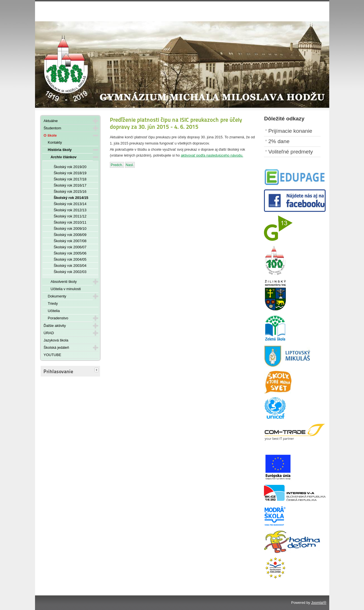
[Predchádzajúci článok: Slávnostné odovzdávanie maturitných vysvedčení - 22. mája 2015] (117, 165)
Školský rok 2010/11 (70, 222)
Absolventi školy (64, 282)
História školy (60, 150)
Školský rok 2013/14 (70, 204)
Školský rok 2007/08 (70, 241)
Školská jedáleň (56, 348)
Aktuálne (51, 121)
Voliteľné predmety (290, 152)
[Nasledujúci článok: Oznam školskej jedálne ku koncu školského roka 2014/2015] (130, 165)
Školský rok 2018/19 (70, 173)
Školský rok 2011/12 (70, 216)
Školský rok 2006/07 (70, 247)
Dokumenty (57, 296)
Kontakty (55, 142)
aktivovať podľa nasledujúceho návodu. (212, 155)
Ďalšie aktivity (55, 326)
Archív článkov (64, 157)
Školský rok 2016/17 (70, 185)
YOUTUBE (53, 355)
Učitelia (54, 311)
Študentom (53, 128)
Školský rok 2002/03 (70, 272)
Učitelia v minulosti (66, 289)
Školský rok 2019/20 (70, 167)
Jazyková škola (56, 340)
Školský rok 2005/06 (70, 253)
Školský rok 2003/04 (70, 266)
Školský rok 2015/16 (70, 192)
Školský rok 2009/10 (70, 229)
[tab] (97, 370)
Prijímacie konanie (290, 131)
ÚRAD (49, 333)
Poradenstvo (58, 318)
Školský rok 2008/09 (70, 235)
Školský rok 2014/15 (71, 198)
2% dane (279, 141)
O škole (50, 135)
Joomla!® (319, 603)
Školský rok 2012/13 (70, 210)
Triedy (53, 303)
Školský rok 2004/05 (70, 259)
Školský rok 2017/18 (70, 179)
